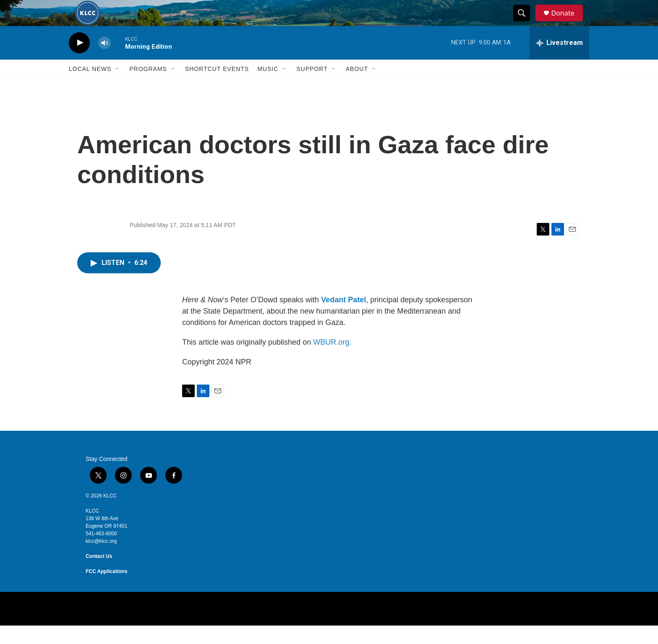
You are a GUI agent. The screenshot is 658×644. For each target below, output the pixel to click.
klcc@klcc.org (101, 560)
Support (312, 87)
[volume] (104, 61)
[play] (79, 61)
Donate (568, 22)
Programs (148, 87)
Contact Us (99, 575)
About (357, 87)
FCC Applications (107, 590)
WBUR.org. (332, 361)
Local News (90, 87)
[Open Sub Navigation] (117, 87)
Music (268, 87)
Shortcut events (217, 87)
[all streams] (559, 61)
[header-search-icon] (525, 22)
